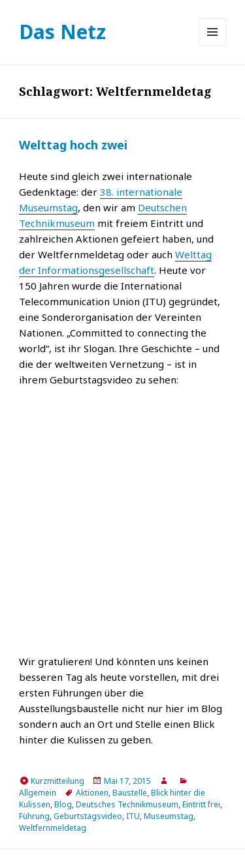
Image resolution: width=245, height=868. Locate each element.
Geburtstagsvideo (88, 816)
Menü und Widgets (213, 45)
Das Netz (62, 32)
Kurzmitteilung (57, 781)
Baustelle (130, 793)
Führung (34, 816)
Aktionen (92, 793)
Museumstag (169, 816)
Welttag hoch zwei (73, 145)
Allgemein (38, 793)
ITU (133, 816)
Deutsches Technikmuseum (127, 804)
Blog (63, 804)
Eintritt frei (201, 804)
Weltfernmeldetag (53, 828)
